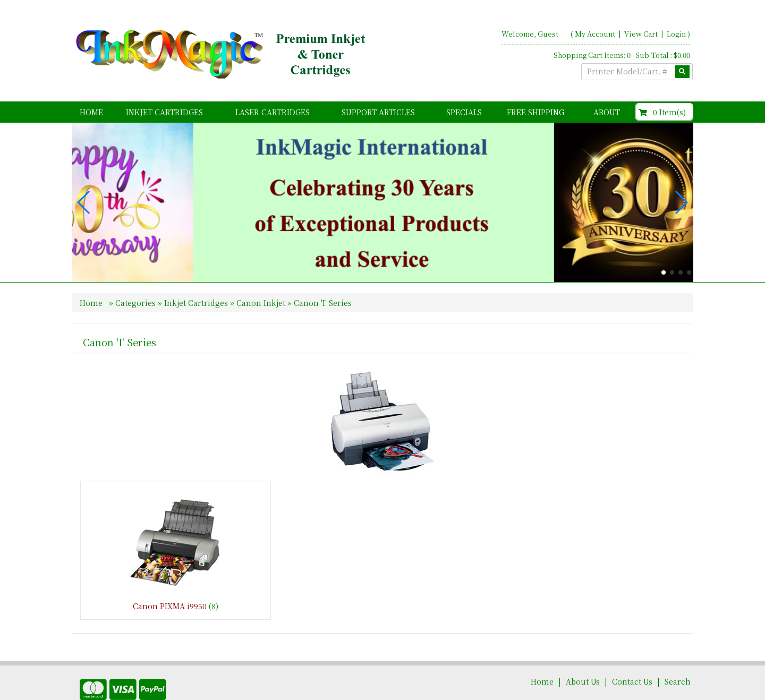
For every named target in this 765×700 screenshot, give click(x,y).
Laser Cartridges (273, 112)
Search (678, 655)
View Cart (642, 34)
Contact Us (632, 655)
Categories (137, 276)
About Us (583, 655)
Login (676, 34)
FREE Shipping (535, 112)
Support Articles (378, 112)
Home (91, 112)
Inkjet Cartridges (164, 112)
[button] (664, 246)
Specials (464, 112)
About (607, 112)
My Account (595, 34)
